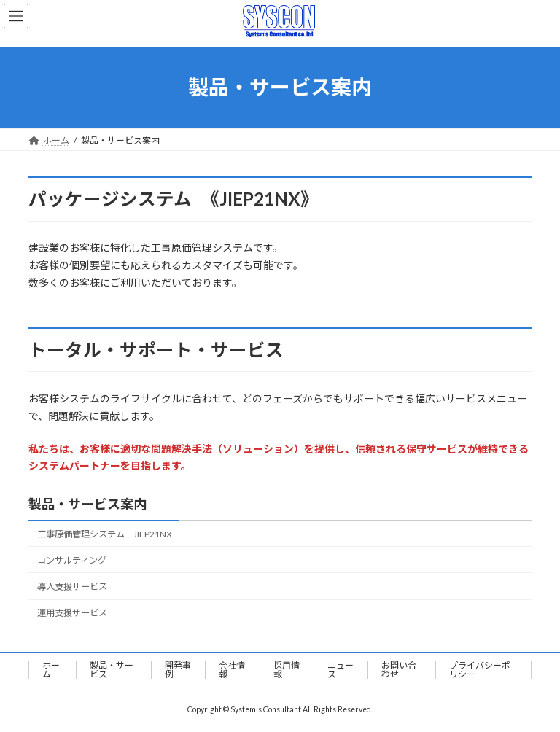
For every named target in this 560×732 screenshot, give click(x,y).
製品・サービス (112, 670)
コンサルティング (72, 560)
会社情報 (232, 670)
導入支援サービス (72, 587)
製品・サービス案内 (87, 504)
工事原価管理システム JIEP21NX (105, 534)
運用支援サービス (72, 613)
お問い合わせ (399, 670)
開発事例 (178, 670)
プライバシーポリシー (480, 670)
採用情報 (287, 670)
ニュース (341, 670)
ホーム (51, 670)
